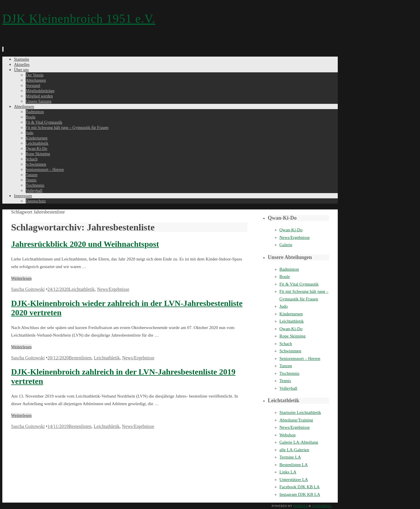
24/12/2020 (58, 289)
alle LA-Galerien (294, 450)
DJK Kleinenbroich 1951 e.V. (79, 19)
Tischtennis (289, 373)
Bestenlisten (80, 358)
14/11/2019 (58, 426)
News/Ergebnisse (113, 289)
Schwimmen (290, 351)
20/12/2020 (58, 358)
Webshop (287, 435)
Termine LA (290, 457)
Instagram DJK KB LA (300, 494)
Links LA (288, 472)
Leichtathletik (82, 289)
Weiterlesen (21, 278)
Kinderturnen (291, 314)
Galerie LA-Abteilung (299, 442)
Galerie (286, 245)
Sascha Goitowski (28, 289)
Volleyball (288, 388)
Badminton (289, 269)
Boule (285, 277)
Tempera (301, 506)
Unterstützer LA (294, 480)
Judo (283, 306)
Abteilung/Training (296, 420)
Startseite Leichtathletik (300, 412)
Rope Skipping (293, 336)
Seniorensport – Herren (300, 358)
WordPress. (322, 506)
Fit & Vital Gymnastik (299, 284)
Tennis (285, 381)
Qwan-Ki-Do (291, 230)
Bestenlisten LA (294, 465)
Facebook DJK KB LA (300, 487)
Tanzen (286, 366)
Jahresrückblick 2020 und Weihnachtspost (85, 244)
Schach (286, 344)
